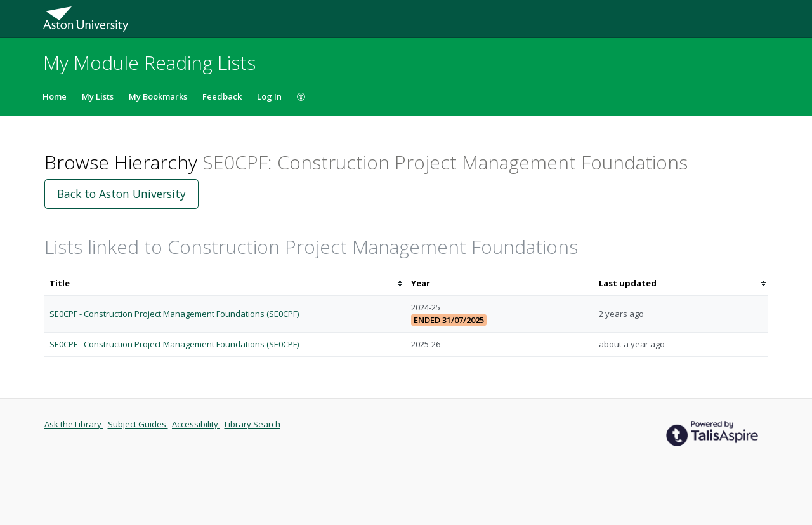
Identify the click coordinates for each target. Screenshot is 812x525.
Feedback (222, 96)
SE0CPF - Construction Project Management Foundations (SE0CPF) (174, 314)
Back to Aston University (121, 194)
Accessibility (196, 424)
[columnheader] (225, 283)
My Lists (98, 96)
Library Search (252, 424)
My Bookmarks (158, 96)
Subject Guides (138, 424)
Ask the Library (74, 424)
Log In (269, 96)
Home (55, 96)
